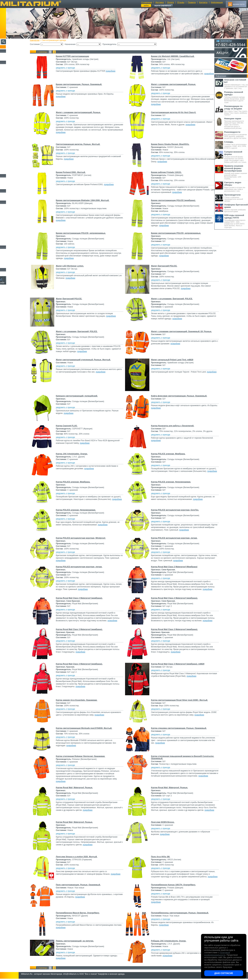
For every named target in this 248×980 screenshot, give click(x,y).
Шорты (5, 85)
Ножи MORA (8, 251)
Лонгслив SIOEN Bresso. (162, 822)
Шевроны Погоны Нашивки (14, 198)
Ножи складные (9, 262)
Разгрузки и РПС (9, 221)
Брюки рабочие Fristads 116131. (165, 172)
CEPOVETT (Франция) (11, 144)
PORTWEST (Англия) (10, 159)
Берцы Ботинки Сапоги (12, 179)
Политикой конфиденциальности (217, 954)
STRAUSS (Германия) (11, 164)
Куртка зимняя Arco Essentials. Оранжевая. (82, 700)
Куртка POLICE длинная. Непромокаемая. (170, 482)
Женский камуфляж (10, 172)
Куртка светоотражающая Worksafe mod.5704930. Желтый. (90, 728)
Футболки (6, 96)
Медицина (7, 239)
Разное (5, 243)
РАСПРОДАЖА (9, 55)
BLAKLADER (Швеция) (11, 139)
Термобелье (7, 99)
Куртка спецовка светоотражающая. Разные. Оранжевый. (178, 728)
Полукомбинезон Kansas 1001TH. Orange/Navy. (172, 885)
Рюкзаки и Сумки (9, 213)
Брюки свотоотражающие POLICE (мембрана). (172, 200)
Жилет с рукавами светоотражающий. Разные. (172, 84)
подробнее (116, 71)
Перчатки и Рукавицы (11, 114)
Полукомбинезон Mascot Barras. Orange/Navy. (83, 913)
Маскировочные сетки (12, 236)
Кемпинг (6, 206)
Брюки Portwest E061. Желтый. (76, 172)
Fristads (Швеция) (9, 149)
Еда (4, 228)
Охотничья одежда (10, 66)
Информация (217, 2)
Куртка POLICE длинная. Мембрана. (167, 454)
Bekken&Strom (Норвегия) (12, 137)
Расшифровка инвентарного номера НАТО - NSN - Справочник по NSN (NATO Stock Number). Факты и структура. (236, 221)
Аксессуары (7, 266)
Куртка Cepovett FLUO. (72, 426)
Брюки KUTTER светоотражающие (78, 56)
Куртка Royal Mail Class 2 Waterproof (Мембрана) (173, 567)
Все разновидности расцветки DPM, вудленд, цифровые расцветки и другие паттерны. (236, 135)
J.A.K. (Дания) (8, 151)
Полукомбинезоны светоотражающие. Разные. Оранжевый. (179, 913)
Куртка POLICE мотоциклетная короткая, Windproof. (87, 538)
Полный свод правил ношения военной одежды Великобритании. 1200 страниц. (236, 172)
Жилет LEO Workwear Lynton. (76, 266)
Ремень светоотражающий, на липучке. (81, 942)
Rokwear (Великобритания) (12, 161)
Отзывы (181, 2)
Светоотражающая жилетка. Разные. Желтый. (84, 144)
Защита (5, 232)
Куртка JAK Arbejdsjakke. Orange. (78, 454)
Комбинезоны (8, 103)
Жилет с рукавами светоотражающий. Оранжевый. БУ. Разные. (180, 331)
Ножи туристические (11, 258)
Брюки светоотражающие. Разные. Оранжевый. (85, 84)
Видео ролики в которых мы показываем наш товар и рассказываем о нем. (236, 187)
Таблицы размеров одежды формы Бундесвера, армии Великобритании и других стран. (236, 97)
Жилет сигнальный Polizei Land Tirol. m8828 (171, 360)
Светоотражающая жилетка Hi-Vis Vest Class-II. (173, 112)
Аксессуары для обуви (12, 187)
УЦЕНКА (6, 58)
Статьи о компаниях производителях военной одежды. (236, 198)
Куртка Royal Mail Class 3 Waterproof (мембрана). (85, 629)
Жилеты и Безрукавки (11, 107)
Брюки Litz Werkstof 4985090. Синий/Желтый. (172, 56)
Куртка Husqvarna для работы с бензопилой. (172, 426)
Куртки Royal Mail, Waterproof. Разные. (80, 788)
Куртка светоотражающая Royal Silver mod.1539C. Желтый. (178, 700)
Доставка (160, 2)
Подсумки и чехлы (10, 224)
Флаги (5, 194)
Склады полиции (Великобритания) (15, 129)
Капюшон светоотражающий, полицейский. (83, 396)
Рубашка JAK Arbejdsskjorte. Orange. (168, 942)
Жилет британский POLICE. (163, 266)
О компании (147, 2)
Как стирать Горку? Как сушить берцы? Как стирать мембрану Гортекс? (236, 110)
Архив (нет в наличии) (12, 273)
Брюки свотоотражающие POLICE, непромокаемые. (87, 233)
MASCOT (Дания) (9, 156)
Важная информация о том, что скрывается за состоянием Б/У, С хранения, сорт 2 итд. (236, 84)
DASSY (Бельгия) (9, 147)
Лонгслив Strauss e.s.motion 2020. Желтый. (82, 857)
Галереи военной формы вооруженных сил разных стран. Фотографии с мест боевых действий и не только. (236, 157)
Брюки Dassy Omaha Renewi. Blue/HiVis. (169, 144)
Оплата (170, 2)
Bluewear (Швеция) (10, 142)
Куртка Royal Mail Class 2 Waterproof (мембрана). (85, 598)
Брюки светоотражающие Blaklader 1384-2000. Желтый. (88, 200)
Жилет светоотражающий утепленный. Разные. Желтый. (89, 360)
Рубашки (6, 92)
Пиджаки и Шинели (11, 168)
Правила (192, 2)
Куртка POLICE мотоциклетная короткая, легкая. (173, 538)
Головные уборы (9, 111)
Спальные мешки (9, 217)
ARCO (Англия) (9, 134)
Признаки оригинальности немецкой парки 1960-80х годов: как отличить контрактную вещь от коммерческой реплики (236, 123)
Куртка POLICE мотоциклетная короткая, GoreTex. (174, 510)
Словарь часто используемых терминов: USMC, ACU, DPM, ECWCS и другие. (236, 145)
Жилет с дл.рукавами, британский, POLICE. (171, 299)
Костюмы (6, 70)
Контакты (203, 2)
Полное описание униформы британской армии (236, 208)
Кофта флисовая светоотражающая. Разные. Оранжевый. (178, 396)
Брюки (5, 81)
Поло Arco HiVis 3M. (160, 857)
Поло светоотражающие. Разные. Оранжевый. (84, 885)
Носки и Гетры (8, 183)
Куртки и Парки (9, 77)
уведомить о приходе (71, 68)
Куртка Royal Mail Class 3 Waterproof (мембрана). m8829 (177, 664)
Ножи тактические (10, 254)
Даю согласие (224, 973)
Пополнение (9, 47)
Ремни (5, 209)
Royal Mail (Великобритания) (13, 132)
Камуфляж (40, 40)
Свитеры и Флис (9, 88)
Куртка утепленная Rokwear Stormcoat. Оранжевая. (86, 756)
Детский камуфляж (10, 118)
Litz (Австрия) (8, 154)
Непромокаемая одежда (12, 73)
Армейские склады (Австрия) (13, 127)
